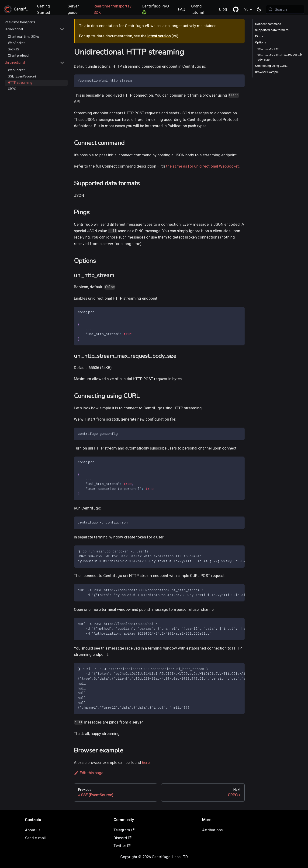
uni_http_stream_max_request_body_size (280, 57)
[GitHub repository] (236, 9)
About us (33, 830)
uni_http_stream (268, 48)
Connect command (268, 24)
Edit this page (89, 773)
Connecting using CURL (271, 66)
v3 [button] (246, 9)
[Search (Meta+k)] (285, 9)
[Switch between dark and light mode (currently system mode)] (259, 9)
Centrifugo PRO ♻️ (155, 9)
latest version (159, 36)
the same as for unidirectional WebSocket (202, 166)
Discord (123, 838)
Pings (259, 36)
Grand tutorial (197, 9)
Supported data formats (272, 30)
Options (261, 42)
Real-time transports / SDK (113, 9)
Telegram (124, 830)
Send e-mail (35, 838)
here (146, 763)
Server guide (73, 9)
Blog (223, 9)
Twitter (122, 846)
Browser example (267, 72)
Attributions (212, 830)
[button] (35, 29)
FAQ (182, 9)
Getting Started (44, 9)
